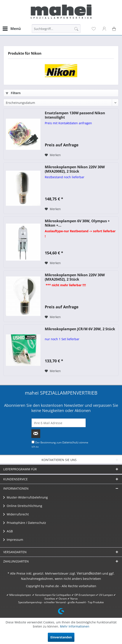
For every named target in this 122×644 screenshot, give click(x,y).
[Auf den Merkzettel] (53, 155)
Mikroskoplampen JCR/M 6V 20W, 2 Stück (80, 329)
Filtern (13, 93)
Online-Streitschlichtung (23, 506)
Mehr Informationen (75, 626)
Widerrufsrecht (16, 514)
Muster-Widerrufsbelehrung (26, 497)
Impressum (13, 540)
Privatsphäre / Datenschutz (25, 523)
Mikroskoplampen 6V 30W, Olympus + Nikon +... (77, 223)
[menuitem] (11, 29)
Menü (12, 28)
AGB (8, 531)
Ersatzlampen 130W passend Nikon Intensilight (75, 115)
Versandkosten (89, 573)
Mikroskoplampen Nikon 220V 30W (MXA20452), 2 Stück (75, 277)
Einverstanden (61, 637)
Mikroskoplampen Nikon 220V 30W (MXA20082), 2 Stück (75, 169)
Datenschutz (70, 442)
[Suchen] (76, 29)
